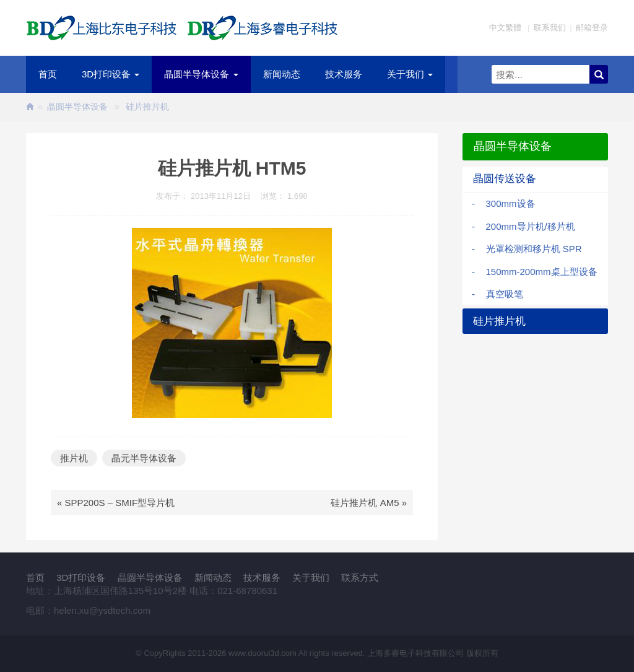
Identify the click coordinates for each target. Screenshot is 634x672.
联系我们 (550, 28)
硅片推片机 (147, 107)
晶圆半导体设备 (201, 74)
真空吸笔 (505, 294)
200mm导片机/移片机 (531, 226)
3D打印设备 (111, 74)
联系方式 (360, 578)
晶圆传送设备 (505, 179)
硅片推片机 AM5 (365, 503)
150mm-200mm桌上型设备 (542, 272)
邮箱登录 (592, 28)
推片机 (74, 458)
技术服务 (344, 74)
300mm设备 (511, 203)
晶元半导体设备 (144, 458)
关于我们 (410, 74)
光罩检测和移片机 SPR (534, 249)
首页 (48, 74)
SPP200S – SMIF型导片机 (120, 503)
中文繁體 (505, 28)
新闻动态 (282, 74)
